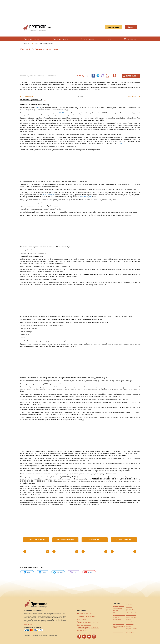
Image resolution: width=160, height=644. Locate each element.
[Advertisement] (80, 10)
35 (60, 113)
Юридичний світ (130, 39)
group (43, 572)
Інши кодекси (51, 76)
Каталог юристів (88, 39)
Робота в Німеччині (131, 613)
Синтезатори (116, 617)
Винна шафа (129, 607)
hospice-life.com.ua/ (131, 617)
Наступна (132, 96)
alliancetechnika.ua (118, 608)
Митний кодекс (49, 195)
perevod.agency (117, 620)
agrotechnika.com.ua (118, 622)
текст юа (115, 630)
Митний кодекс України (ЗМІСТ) (32, 76)
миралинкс (116, 611)
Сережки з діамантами (119, 606)
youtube (89, 572)
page (27, 572)
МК (38, 108)
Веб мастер (116, 613)
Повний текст (29, 624)
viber (74, 572)
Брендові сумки (130, 632)
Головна (26, 44)
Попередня (29, 96)
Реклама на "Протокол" (85, 613)
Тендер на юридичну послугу (88, 622)
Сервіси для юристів (60, 39)
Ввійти (130, 27)
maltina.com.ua (130, 624)
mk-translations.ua (130, 622)
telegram (58, 572)
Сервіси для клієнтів (31, 39)
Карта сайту (81, 619)
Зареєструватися (110, 27)
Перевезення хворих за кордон (119, 627)
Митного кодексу (86, 197)
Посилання (129, 620)
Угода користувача (84, 625)
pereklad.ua (129, 605)
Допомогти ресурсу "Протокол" (88, 628)
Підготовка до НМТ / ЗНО (131, 610)
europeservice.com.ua (118, 624)
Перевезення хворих (131, 615)
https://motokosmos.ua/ (119, 615)
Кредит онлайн (83, 631)
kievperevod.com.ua (118, 632)
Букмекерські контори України (131, 629)
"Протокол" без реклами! (86, 616)
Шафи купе (129, 626)
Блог (109, 39)
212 (119, 144)
